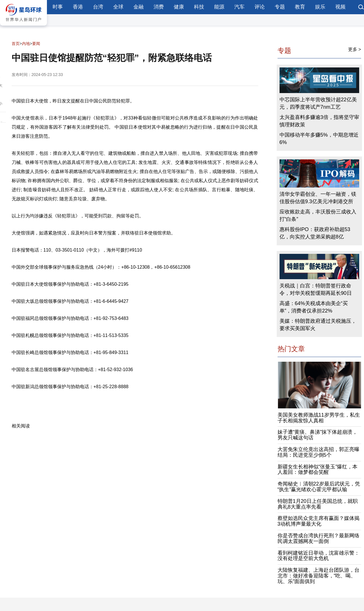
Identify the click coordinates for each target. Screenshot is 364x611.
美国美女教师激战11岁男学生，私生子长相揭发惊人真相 (319, 418)
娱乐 (320, 7)
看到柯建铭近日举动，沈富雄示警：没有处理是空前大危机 (318, 556)
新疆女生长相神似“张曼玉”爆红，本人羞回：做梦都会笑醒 (318, 470)
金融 (138, 7)
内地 (26, 44)
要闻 (36, 44)
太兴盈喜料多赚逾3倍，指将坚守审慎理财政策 (319, 121)
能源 (219, 7)
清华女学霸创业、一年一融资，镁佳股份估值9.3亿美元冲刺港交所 (318, 198)
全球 (118, 7)
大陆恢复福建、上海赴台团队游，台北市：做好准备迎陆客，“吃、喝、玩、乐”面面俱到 (318, 576)
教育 (300, 7)
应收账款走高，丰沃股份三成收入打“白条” (318, 215)
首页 (16, 44)
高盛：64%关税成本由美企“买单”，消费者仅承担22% (314, 307)
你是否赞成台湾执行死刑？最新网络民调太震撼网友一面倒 (318, 538)
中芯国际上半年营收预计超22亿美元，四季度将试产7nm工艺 (318, 103)
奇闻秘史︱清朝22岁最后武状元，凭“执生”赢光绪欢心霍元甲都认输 (319, 487)
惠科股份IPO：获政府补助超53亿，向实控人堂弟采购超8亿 (315, 233)
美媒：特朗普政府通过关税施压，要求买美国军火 (318, 325)
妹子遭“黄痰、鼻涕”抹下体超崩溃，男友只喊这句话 (318, 435)
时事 (58, 7)
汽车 (239, 7)
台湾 (98, 7)
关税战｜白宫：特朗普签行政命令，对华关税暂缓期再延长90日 (316, 289)
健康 (179, 7)
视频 (340, 7)
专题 (280, 7)
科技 (199, 7)
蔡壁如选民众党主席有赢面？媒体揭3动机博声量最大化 (318, 521)
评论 (260, 7)
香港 (78, 7)
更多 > (355, 49)
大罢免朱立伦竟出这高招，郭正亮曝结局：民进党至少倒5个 (318, 452)
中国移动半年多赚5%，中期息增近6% (319, 139)
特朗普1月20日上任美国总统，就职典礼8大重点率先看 (318, 504)
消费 (159, 7)
